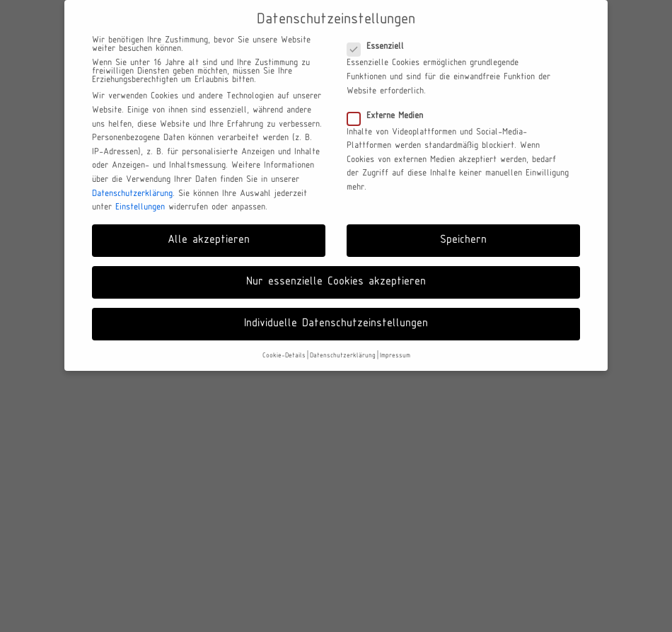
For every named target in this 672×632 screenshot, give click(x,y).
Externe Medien (389, 116)
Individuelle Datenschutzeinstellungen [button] (336, 323)
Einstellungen (140, 207)
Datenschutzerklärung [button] (343, 356)
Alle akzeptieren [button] (209, 240)
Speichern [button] (463, 240)
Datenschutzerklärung (132, 194)
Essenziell (380, 47)
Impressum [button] (395, 356)
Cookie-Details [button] (284, 356)
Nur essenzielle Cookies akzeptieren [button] (336, 282)
